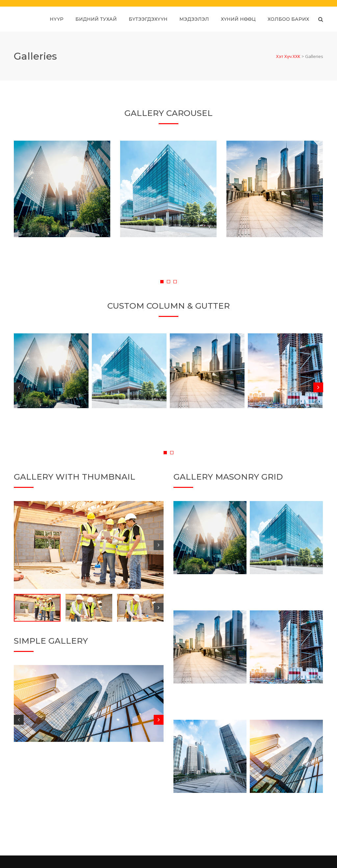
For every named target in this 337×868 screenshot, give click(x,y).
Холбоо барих (288, 19)
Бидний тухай (96, 19)
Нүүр (57, 19)
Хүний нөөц (238, 19)
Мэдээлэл (194, 19)
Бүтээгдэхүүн (148, 19)
